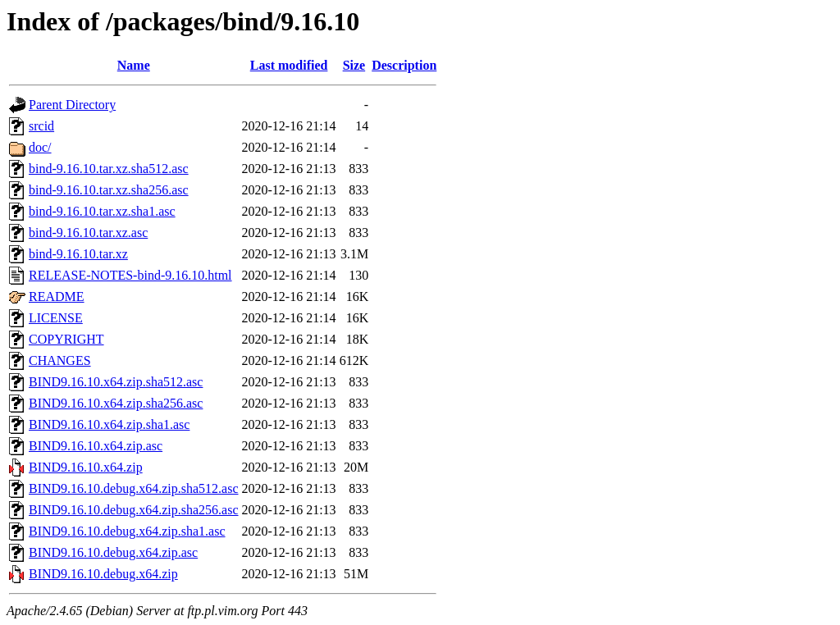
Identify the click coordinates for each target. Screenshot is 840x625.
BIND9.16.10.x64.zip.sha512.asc (116, 382)
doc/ (40, 147)
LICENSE (56, 318)
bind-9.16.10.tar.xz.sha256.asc (109, 190)
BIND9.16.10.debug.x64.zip (103, 574)
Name (134, 65)
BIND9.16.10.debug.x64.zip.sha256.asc (134, 510)
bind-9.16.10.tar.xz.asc (88, 233)
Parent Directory (72, 105)
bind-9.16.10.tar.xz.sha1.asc (102, 211)
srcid (41, 126)
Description (404, 65)
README (57, 297)
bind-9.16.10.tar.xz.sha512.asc (109, 169)
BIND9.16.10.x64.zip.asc (96, 446)
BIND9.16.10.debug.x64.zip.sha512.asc (134, 488)
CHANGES (60, 360)
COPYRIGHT (66, 339)
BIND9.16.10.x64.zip (86, 467)
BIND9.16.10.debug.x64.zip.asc (113, 552)
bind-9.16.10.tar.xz (78, 254)
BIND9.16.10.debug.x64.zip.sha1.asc (127, 531)
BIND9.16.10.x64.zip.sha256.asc (116, 403)
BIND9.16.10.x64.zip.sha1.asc (109, 424)
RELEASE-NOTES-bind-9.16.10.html (130, 275)
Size (354, 65)
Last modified (289, 65)
